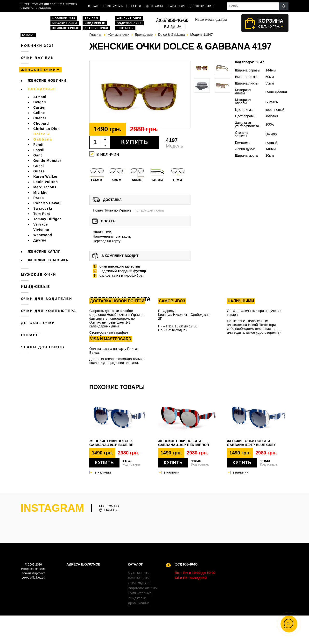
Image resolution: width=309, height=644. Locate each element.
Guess (39, 171)
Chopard (41, 123)
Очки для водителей (47, 299)
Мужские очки (65, 23)
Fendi (38, 145)
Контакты (125, 28)
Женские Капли (44, 251)
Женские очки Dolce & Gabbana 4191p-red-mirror (184, 443)
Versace (41, 224)
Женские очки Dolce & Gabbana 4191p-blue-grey (251, 443)
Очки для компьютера (49, 311)
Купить (135, 142)
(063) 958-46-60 (186, 593)
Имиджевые (95, 23)
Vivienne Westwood (43, 232)
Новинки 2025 (38, 46)
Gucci (39, 166)
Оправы (31, 335)
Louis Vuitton (46, 182)
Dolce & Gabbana (43, 137)
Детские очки (96, 28)
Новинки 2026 (64, 18)
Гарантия (177, 6)
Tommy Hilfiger (47, 219)
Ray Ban (91, 18)
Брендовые (42, 89)
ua (179, 27)
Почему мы (113, 6)
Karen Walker (46, 177)
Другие (40, 240)
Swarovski (43, 208)
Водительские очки (143, 616)
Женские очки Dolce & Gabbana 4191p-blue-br (111, 443)
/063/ (172, 20)
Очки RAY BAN (38, 58)
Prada (39, 198)
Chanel (40, 118)
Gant (38, 155)
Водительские (129, 23)
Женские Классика (48, 260)
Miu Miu (40, 192)
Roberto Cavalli (48, 203)
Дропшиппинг (203, 6)
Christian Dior (46, 129)
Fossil (39, 150)
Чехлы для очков (43, 347)
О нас (93, 6)
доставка (155, 6)
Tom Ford (42, 214)
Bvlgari (40, 102)
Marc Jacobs (45, 187)
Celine (39, 113)
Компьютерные (66, 28)
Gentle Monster (47, 161)
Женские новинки (47, 80)
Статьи (135, 6)
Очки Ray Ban (139, 611)
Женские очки (129, 18)
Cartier (40, 107)
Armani (40, 97)
